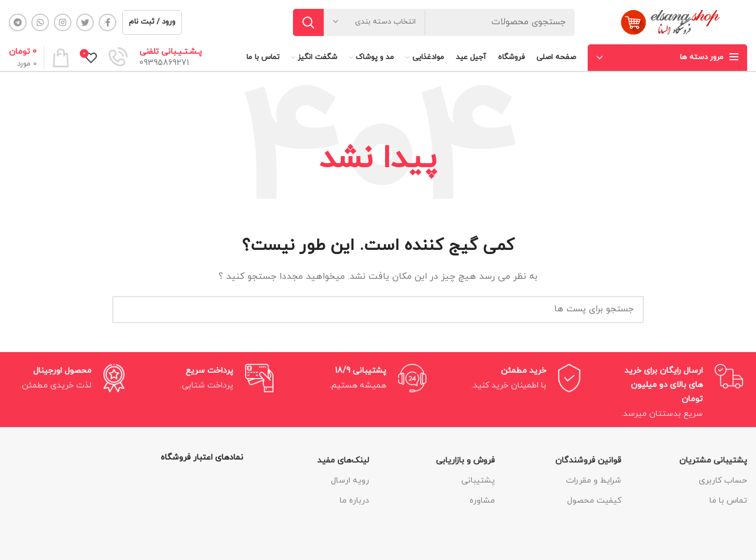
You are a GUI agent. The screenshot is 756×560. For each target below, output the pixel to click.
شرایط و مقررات (594, 481)
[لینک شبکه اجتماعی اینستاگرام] (63, 22)
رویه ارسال (350, 481)
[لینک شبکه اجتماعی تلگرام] (18, 22)
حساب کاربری (723, 481)
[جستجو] (434, 22)
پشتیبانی (478, 481)
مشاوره (482, 501)
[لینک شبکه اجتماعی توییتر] (85, 22)
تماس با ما (728, 501)
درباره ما (354, 501)
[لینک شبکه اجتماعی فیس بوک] (107, 22)
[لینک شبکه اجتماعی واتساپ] (40, 22)
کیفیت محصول (594, 501)
